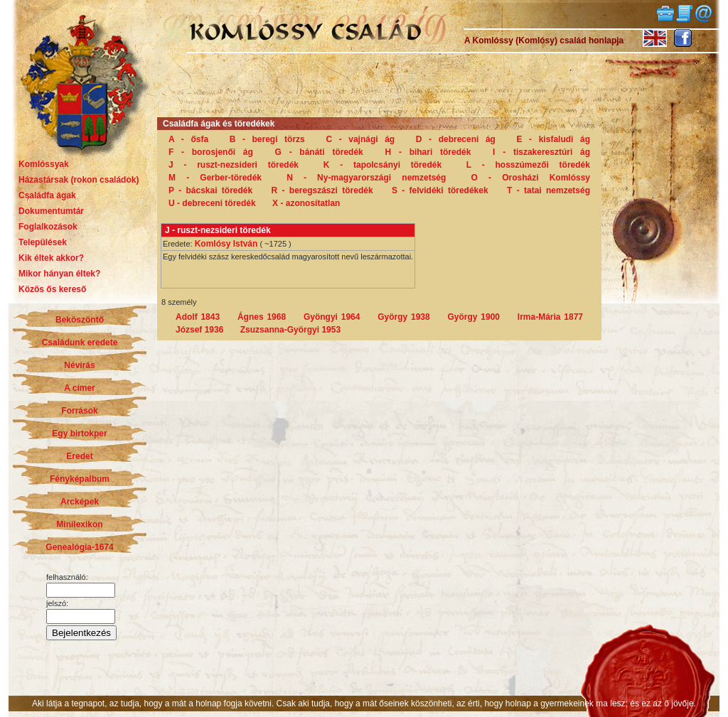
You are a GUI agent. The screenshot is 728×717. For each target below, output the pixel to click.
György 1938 (404, 317)
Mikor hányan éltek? (59, 274)
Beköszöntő (80, 320)
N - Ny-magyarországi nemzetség (366, 178)
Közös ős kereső (52, 289)
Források (79, 411)
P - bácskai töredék (210, 190)
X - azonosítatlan (306, 203)
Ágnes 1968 (262, 317)
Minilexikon (79, 524)
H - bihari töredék (428, 152)
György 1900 (474, 317)
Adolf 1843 (198, 317)
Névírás (79, 365)
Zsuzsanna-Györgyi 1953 (290, 330)
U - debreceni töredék (212, 203)
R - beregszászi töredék (322, 190)
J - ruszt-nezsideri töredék (234, 165)
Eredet (79, 456)
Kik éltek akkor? (51, 258)
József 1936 (199, 330)
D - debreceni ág (456, 139)
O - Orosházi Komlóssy (531, 178)
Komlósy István (226, 244)
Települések (43, 242)
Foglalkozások (48, 227)
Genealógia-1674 (79, 547)
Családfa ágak (47, 195)
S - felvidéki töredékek (440, 190)
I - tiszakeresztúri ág (541, 152)
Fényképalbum (80, 479)
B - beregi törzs (267, 139)
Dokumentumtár (51, 211)
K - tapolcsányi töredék (382, 165)
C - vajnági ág (360, 139)
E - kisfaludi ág (553, 139)
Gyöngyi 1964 (332, 317)
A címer (80, 388)
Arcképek (80, 502)
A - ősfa (188, 139)
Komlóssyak (44, 164)
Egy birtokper (79, 433)
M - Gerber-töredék (215, 178)
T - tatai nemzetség (548, 190)
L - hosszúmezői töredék (528, 165)
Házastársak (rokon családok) (79, 180)
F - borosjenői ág (211, 152)
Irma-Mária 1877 (550, 317)
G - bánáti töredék (319, 152)
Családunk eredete (80, 343)
